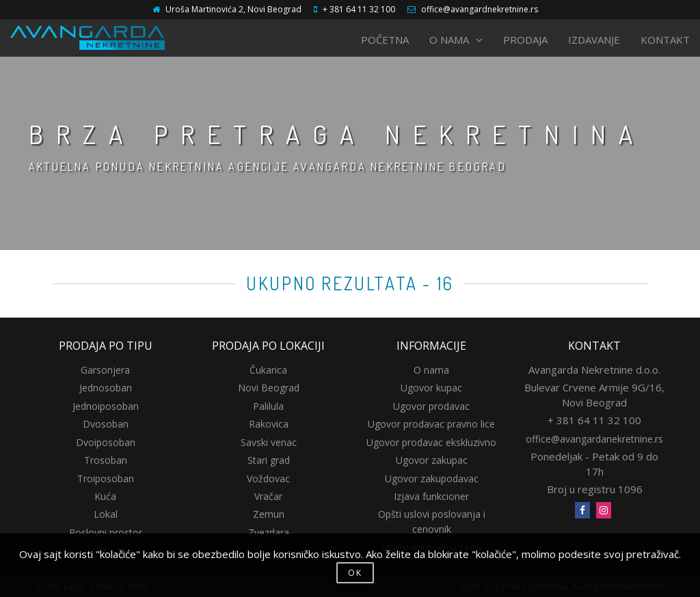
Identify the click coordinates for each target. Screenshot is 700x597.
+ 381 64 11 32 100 (359, 9)
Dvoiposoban (106, 442)
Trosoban (106, 460)
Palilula (268, 406)
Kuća (105, 496)
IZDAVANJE (594, 40)
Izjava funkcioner (431, 496)
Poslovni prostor (106, 532)
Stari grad (269, 460)
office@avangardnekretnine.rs (480, 9)
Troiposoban (106, 478)
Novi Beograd (269, 388)
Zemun (269, 514)
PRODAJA (525, 40)
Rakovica (269, 424)
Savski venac (269, 442)
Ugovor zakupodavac (432, 478)
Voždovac (268, 478)
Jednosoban (106, 388)
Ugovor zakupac (432, 460)
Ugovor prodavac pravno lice (431, 424)
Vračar (268, 496)
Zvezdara (269, 532)
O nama (431, 370)
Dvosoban (106, 424)
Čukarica (268, 370)
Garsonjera (105, 370)
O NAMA (456, 40)
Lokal (106, 514)
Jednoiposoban (106, 406)
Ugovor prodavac (431, 406)
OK (355, 573)
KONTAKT (665, 40)
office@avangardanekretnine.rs (594, 439)
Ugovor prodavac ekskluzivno (431, 442)
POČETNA (385, 40)
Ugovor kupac (431, 388)
